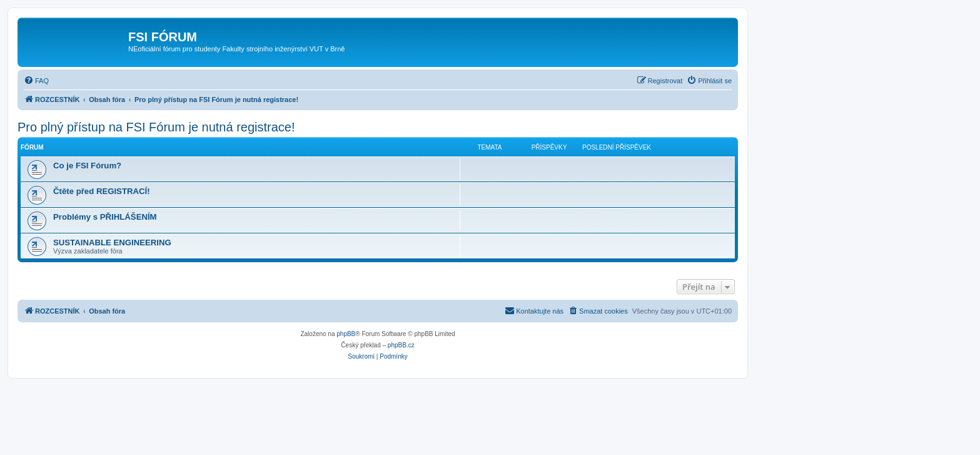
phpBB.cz (401, 345)
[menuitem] (36, 81)
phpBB (346, 334)
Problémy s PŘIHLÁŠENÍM (105, 217)
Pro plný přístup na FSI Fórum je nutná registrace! (156, 127)
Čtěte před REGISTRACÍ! (102, 191)
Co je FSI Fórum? (87, 166)
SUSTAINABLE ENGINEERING (112, 243)
